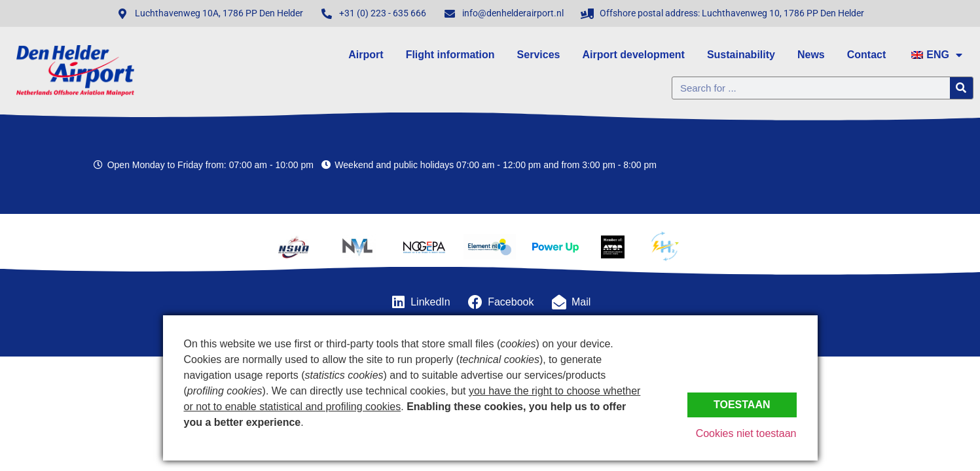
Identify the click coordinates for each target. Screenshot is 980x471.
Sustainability (741, 55)
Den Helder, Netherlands (864, 165)
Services (539, 55)
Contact (867, 55)
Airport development (633, 55)
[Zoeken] (961, 88)
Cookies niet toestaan (746, 433)
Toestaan (742, 405)
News (811, 55)
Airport (366, 55)
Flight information (450, 55)
